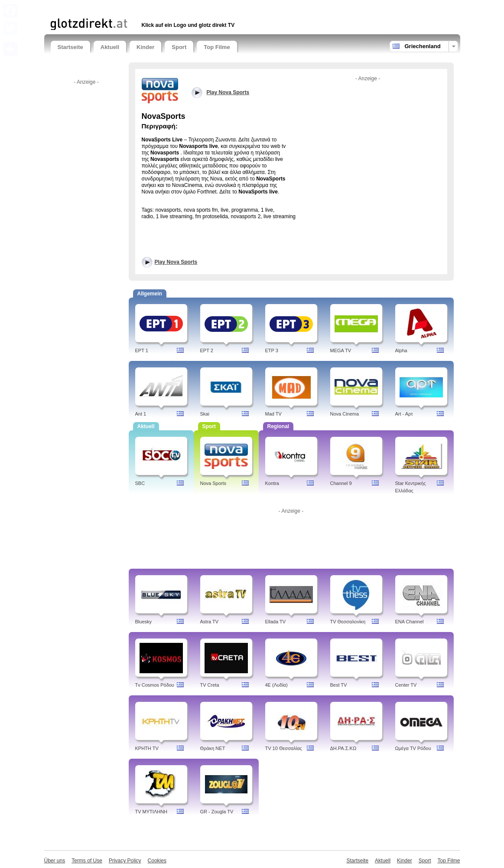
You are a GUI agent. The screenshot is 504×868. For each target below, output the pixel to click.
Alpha (401, 350)
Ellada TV (276, 622)
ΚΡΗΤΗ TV (147, 748)
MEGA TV (341, 350)
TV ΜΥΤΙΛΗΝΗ (151, 812)
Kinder (145, 47)
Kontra (272, 483)
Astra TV (210, 622)
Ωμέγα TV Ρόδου (413, 748)
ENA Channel (410, 622)
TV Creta (210, 685)
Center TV (406, 685)
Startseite (70, 47)
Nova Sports (213, 483)
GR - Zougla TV (217, 812)
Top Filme (217, 47)
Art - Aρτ (404, 414)
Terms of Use (87, 861)
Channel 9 (341, 483)
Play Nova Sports (176, 262)
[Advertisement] (152, 8)
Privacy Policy (125, 861)
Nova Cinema (345, 414)
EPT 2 (207, 350)
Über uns (55, 861)
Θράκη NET (213, 748)
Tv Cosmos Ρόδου (155, 685)
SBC (140, 483)
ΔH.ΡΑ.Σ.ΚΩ (343, 748)
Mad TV (273, 414)
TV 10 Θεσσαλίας (284, 748)
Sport (179, 47)
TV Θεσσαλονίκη (348, 622)
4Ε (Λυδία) (276, 685)
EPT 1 (142, 350)
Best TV (339, 685)
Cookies (157, 861)
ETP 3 (272, 350)
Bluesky (144, 622)
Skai (205, 414)
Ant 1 (141, 414)
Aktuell (110, 47)
